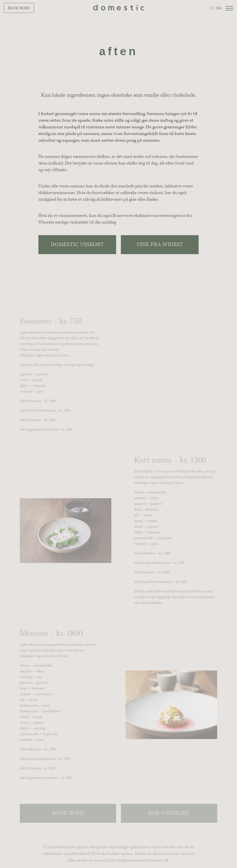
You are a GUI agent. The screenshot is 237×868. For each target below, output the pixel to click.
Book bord (19, 8)
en (212, 8)
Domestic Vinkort (77, 245)
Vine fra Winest (160, 245)
